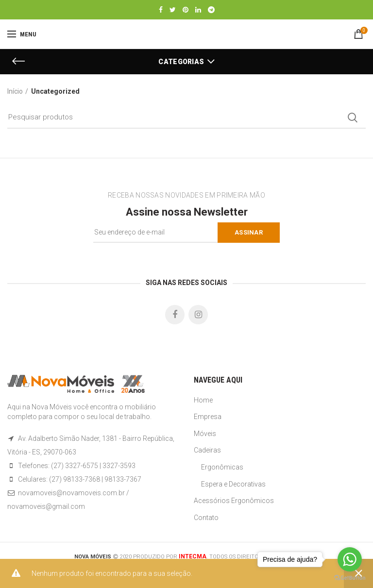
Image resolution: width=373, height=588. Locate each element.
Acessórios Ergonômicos (234, 501)
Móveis (205, 434)
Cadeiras (207, 450)
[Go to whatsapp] (350, 559)
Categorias (181, 62)
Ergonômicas (222, 467)
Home (203, 400)
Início (15, 91)
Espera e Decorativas (233, 484)
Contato (206, 518)
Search (353, 118)
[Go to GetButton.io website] (350, 578)
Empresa (208, 417)
